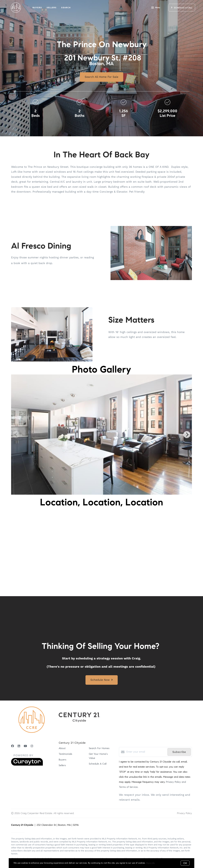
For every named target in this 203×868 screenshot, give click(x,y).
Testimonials (65, 754)
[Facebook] (13, 746)
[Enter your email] (146, 752)
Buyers (37, 8)
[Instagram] (32, 746)
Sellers (52, 8)
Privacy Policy (184, 813)
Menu (156, 8)
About (62, 748)
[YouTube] (25, 746)
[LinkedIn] (19, 746)
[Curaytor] (27, 765)
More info (150, 863)
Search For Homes (99, 748)
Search (66, 8)
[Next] (187, 435)
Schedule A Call (98, 764)
